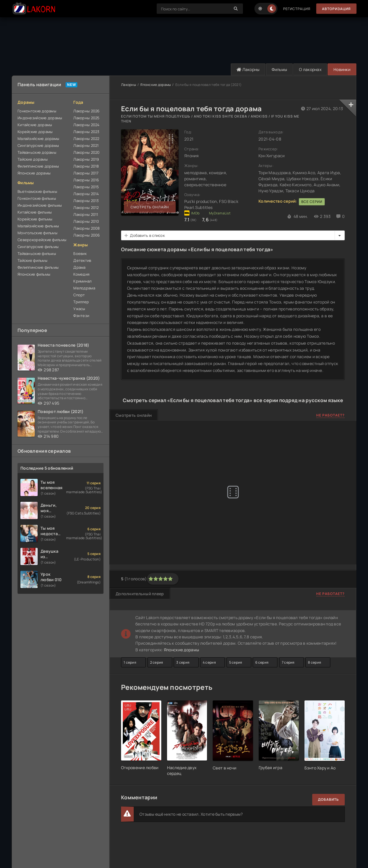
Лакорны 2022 (86, 139)
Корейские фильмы (35, 219)
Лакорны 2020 (86, 152)
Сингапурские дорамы (38, 145)
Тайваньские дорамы (37, 152)
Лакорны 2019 (86, 159)
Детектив (82, 260)
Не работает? (330, 415)
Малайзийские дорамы (38, 139)
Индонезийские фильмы (40, 205)
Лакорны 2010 (86, 221)
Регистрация (297, 9)
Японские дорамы (34, 173)
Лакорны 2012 (86, 208)
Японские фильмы (34, 274)
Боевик (80, 254)
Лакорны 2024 (86, 125)
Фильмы (279, 69)
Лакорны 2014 (86, 194)
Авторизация (336, 9)
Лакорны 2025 (86, 118)
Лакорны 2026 (86, 111)
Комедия (81, 274)
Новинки (342, 69)
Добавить (328, 799)
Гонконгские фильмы (37, 198)
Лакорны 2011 (86, 214)
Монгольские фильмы (38, 233)
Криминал (82, 281)
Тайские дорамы (33, 159)
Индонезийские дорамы (40, 118)
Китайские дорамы (35, 125)
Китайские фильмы (35, 212)
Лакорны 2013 (86, 201)
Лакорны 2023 (86, 132)
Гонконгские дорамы (37, 111)
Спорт (79, 295)
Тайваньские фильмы (37, 254)
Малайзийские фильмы (38, 226)
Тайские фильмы (32, 260)
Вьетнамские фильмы (37, 191)
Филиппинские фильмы (38, 267)
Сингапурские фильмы (38, 247)
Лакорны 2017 (86, 173)
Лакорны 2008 (87, 228)
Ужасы (79, 309)
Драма (79, 267)
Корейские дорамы (35, 132)
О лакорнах (310, 69)
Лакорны (248, 69)
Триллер (81, 302)
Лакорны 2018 (86, 166)
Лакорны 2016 (86, 180)
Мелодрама (84, 288)
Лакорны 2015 (86, 187)
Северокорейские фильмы (42, 240)
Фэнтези (81, 316)
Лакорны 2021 (86, 145)
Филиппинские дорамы (38, 166)
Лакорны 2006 (87, 235)
